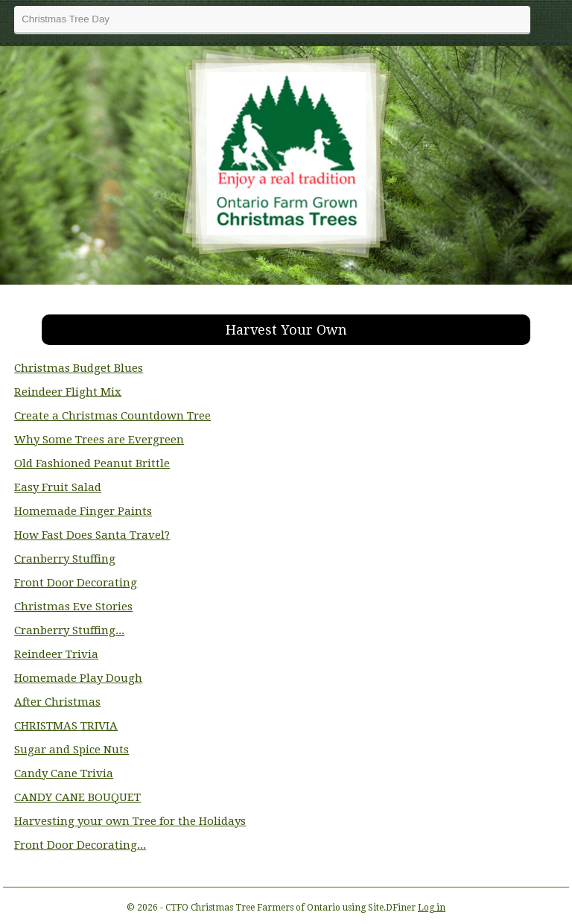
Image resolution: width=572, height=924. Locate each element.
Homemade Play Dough (78, 678)
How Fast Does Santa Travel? (92, 535)
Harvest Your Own (286, 330)
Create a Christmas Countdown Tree (112, 416)
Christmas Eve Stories (73, 607)
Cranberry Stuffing (65, 559)
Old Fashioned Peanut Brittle (92, 463)
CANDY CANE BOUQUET (77, 797)
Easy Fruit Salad (58, 487)
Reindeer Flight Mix (68, 392)
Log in (432, 908)
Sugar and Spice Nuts (71, 750)
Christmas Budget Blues (79, 368)
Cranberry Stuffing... (69, 630)
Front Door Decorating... (80, 845)
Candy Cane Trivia (64, 773)
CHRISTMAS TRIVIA (66, 726)
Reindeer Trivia (56, 654)
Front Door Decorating (76, 583)
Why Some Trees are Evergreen (99, 440)
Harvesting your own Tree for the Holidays (130, 821)
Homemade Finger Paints (83, 511)
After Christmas (57, 702)
